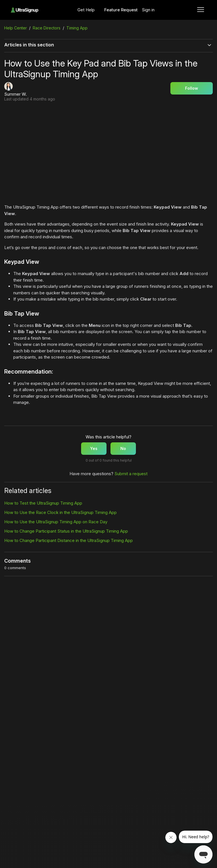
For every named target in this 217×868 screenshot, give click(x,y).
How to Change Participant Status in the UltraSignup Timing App (66, 531)
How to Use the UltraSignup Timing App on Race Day (56, 522)
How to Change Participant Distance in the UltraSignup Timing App (69, 540)
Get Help (86, 10)
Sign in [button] (148, 10)
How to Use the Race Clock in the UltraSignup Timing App (60, 512)
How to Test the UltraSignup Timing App (43, 503)
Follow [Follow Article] (192, 88)
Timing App (77, 28)
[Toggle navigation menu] (201, 10)
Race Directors (47, 28)
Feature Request (121, 10)
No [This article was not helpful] (123, 448)
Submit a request (131, 474)
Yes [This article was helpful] (94, 448)
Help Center (16, 28)
